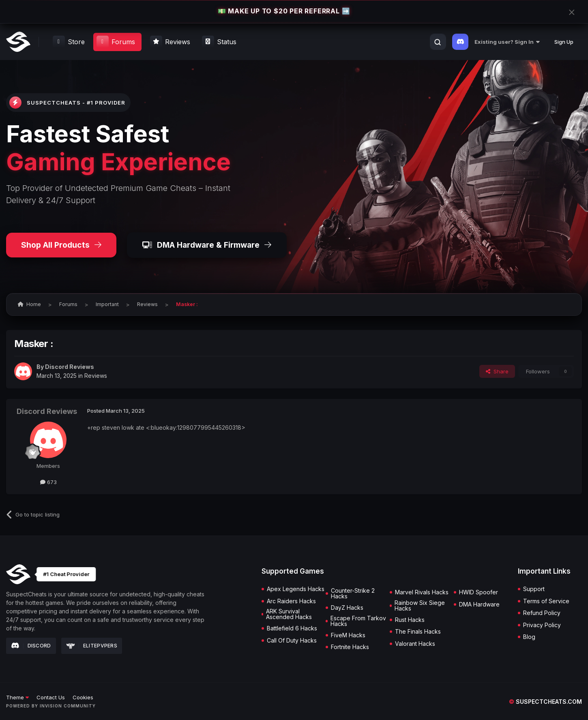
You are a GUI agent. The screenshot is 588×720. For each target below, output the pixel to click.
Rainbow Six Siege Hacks (420, 606)
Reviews (96, 376)
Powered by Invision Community (51, 706)
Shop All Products (61, 245)
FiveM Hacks (348, 635)
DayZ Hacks (347, 608)
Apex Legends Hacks (296, 589)
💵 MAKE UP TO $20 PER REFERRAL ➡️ (284, 11)
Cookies (83, 697)
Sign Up (564, 42)
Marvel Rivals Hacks (422, 592)
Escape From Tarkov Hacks (358, 621)
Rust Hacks (410, 620)
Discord (31, 646)
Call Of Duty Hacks (292, 641)
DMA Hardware (479, 604)
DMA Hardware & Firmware (207, 245)
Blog (529, 637)
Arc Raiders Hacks (291, 601)
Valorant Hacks (415, 644)
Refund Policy (542, 613)
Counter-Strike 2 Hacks (353, 594)
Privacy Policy (542, 625)
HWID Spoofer (479, 592)
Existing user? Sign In (507, 42)
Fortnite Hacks (350, 647)
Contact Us (51, 697)
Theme (17, 697)
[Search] (438, 42)
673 (48, 482)
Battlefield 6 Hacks (292, 628)
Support (534, 589)
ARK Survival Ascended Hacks (289, 614)
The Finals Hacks (418, 632)
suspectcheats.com (545, 702)
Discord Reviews (70, 367)
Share (497, 371)
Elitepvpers (92, 646)
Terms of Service (546, 601)
